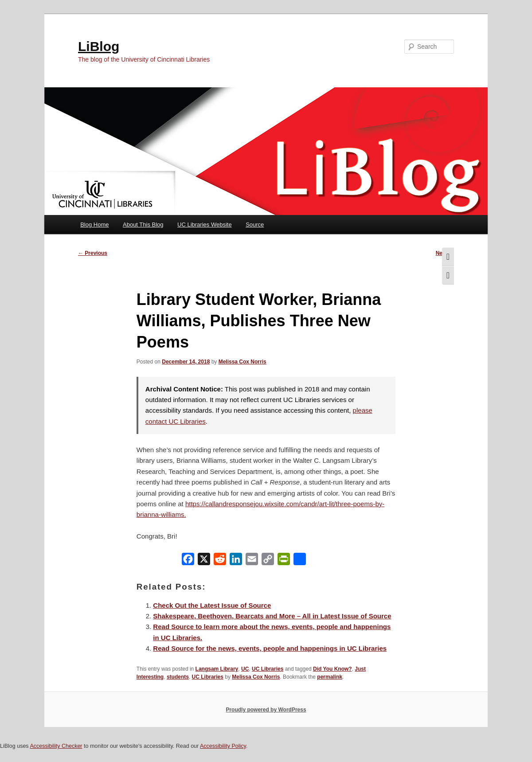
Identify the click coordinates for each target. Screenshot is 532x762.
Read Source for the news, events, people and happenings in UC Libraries (270, 648)
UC (245, 669)
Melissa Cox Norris (243, 362)
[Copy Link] (268, 561)
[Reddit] (220, 561)
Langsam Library (217, 669)
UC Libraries (268, 669)
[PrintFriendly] (284, 561)
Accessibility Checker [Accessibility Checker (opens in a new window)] (56, 746)
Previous (93, 253)
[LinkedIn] (236, 561)
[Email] (252, 561)
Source (255, 225)
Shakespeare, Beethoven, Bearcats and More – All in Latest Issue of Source (272, 616)
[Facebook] (188, 561)
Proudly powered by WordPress (266, 710)
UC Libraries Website (205, 225)
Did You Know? (332, 669)
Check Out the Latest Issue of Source (212, 605)
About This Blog (143, 225)
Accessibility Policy (223, 746)
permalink (330, 677)
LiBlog (99, 46)
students (178, 677)
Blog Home (94, 225)
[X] (204, 561)
